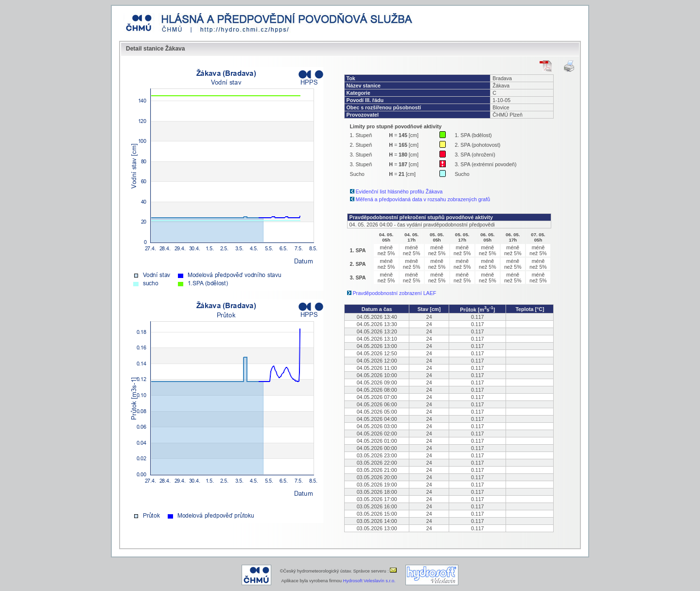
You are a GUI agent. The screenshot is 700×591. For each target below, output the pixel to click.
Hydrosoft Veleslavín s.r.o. (369, 581)
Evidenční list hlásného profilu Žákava (399, 191)
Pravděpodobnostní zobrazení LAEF (395, 293)
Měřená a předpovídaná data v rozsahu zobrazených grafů (423, 199)
